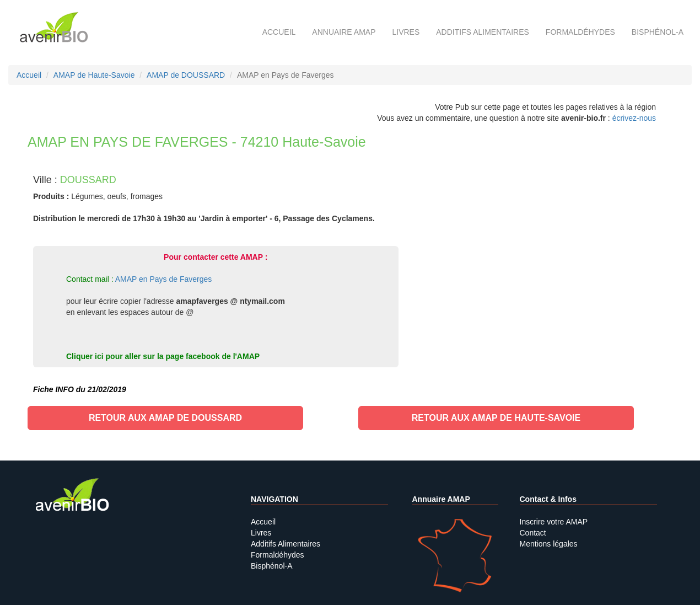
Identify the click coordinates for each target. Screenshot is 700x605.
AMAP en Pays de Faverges (164, 279)
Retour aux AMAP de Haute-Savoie (496, 418)
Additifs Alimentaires (286, 544)
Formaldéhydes (580, 32)
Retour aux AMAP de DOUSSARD (165, 418)
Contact (533, 533)
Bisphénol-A (658, 32)
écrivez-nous (634, 118)
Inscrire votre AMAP (554, 522)
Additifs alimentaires (483, 32)
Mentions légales (549, 544)
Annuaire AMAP (344, 32)
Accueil (279, 32)
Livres (406, 32)
